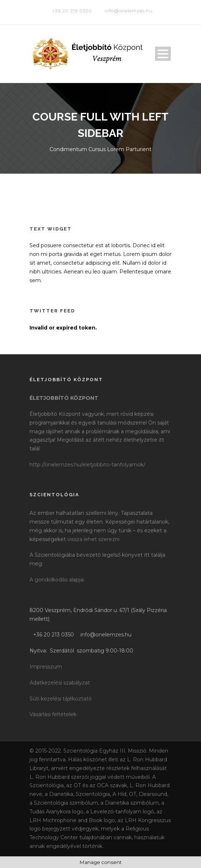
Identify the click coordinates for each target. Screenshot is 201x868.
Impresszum (46, 667)
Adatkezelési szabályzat (60, 683)
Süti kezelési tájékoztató (61, 699)
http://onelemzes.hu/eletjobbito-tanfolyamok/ (87, 465)
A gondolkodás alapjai (57, 580)
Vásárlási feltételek (53, 714)
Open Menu (163, 54)
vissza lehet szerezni (93, 539)
